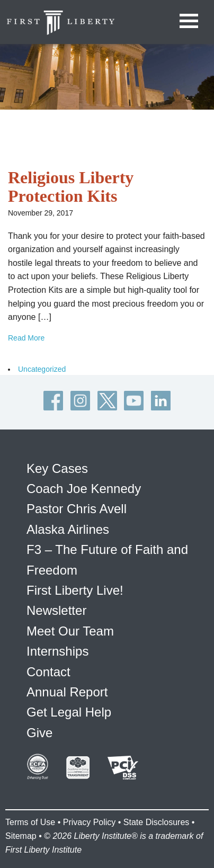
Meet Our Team (70, 631)
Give (39, 733)
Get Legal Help (69, 712)
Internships (57, 651)
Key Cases (57, 468)
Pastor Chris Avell (77, 509)
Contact (48, 672)
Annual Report (67, 692)
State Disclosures (157, 822)
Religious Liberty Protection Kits (71, 187)
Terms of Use (30, 822)
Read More (26, 338)
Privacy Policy (90, 822)
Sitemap (21, 836)
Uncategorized (42, 369)
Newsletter (56, 610)
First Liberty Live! (75, 590)
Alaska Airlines (68, 529)
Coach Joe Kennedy (84, 489)
